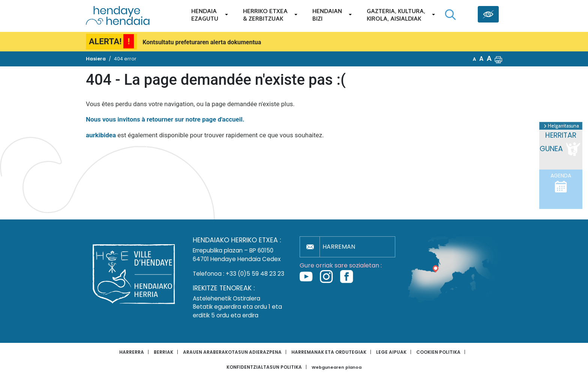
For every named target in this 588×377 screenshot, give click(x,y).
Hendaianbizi (327, 15)
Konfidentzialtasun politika (264, 367)
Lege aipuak (391, 352)
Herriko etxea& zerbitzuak (265, 15)
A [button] (475, 59)
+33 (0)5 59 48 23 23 (255, 274)
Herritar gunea (561, 144)
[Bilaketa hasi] (450, 15)
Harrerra (132, 352)
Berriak (163, 352)
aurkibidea (101, 135)
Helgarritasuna (561, 126)
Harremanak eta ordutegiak (329, 352)
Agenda (561, 183)
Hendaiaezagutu (205, 15)
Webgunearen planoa (337, 367)
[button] (498, 59)
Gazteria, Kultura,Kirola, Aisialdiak (396, 15)
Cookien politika (438, 352)
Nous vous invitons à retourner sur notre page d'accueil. (165, 119)
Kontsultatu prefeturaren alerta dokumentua (202, 42)
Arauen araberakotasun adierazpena (232, 352)
